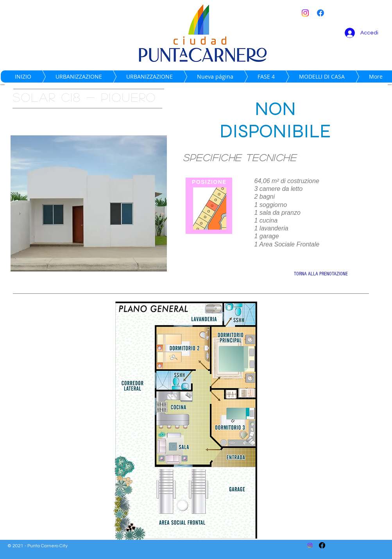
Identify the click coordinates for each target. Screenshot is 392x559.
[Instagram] (305, 13)
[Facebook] (320, 13)
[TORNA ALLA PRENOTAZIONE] (321, 274)
